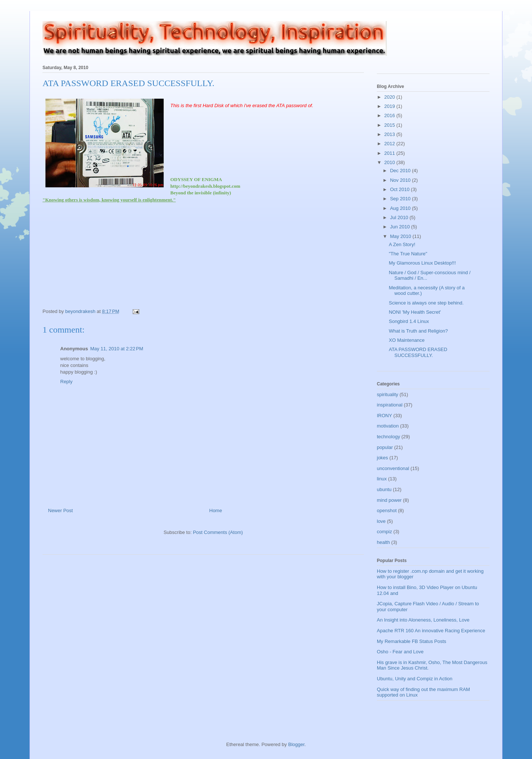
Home (216, 510)
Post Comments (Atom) (218, 532)
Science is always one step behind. (426, 303)
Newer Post (60, 510)
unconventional (393, 468)
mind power (389, 500)
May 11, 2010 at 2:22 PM (117, 349)
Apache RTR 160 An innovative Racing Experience (431, 631)
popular (385, 447)
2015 (390, 125)
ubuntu (384, 489)
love (381, 521)
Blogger (296, 744)
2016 (390, 115)
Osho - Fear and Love (400, 652)
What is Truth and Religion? (418, 331)
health (383, 542)
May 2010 (401, 236)
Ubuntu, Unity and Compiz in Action (415, 679)
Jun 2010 (401, 227)
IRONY (384, 416)
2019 (390, 106)
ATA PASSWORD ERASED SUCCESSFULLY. (418, 352)
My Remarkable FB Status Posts (412, 641)
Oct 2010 (400, 189)
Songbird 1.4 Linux (409, 321)
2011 (390, 153)
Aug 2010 (401, 208)
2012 (390, 144)
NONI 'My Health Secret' (415, 312)
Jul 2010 (400, 217)
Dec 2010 (401, 171)
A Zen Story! (402, 244)
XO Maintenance (407, 340)
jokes (382, 458)
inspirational (390, 405)
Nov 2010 (401, 180)
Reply (66, 382)
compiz (384, 532)
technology (388, 437)
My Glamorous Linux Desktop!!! (422, 263)
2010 (390, 162)
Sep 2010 (401, 199)
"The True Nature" (408, 254)
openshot (387, 510)
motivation (388, 426)
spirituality (388, 394)
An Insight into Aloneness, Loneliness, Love (423, 620)
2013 (390, 134)
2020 (390, 97)
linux (382, 479)
